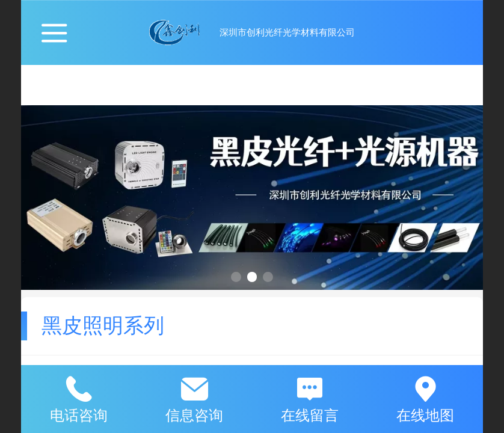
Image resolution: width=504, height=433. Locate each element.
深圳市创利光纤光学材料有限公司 (287, 32)
